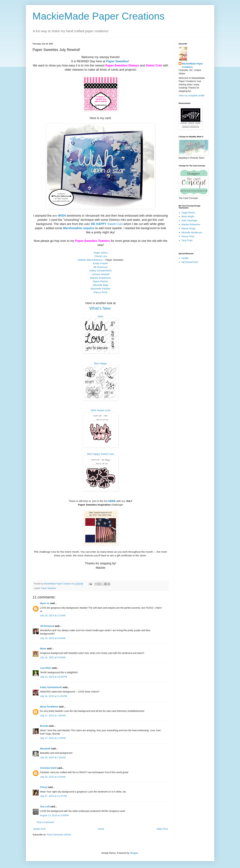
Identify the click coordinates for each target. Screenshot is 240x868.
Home (101, 829)
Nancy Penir (188, 236)
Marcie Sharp (188, 228)
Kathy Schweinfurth (51, 687)
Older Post (162, 829)
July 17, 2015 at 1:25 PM (53, 738)
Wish (100, 316)
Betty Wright (188, 216)
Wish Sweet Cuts (101, 410)
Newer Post (39, 829)
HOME (185, 258)
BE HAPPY (99, 224)
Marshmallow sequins (79, 228)
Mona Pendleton (49, 707)
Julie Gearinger (189, 220)
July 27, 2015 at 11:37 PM (54, 796)
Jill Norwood (47, 626)
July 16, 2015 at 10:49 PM (54, 677)
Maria (43, 649)
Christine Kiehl (48, 768)
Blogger (134, 853)
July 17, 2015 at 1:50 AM (53, 716)
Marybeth (45, 749)
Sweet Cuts (115, 224)
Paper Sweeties (117, 61)
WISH (62, 216)
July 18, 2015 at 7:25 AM (53, 757)
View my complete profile (192, 96)
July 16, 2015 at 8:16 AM (53, 638)
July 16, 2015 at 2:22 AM (53, 615)
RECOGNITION (190, 262)
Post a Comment (45, 822)
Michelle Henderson (192, 232)
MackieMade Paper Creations (99, 16)
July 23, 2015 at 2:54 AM (53, 777)
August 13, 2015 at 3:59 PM (54, 815)
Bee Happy (100, 363)
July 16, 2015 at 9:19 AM (53, 657)
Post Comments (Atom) (59, 835)
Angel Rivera (188, 213)
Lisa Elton (46, 668)
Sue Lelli (45, 807)
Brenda (44, 726)
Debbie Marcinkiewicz (90, 260)
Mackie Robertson (191, 224)
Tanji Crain (187, 240)
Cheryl (44, 787)
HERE (112, 501)
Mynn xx (45, 603)
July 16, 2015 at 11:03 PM (54, 696)
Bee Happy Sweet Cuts (101, 454)
